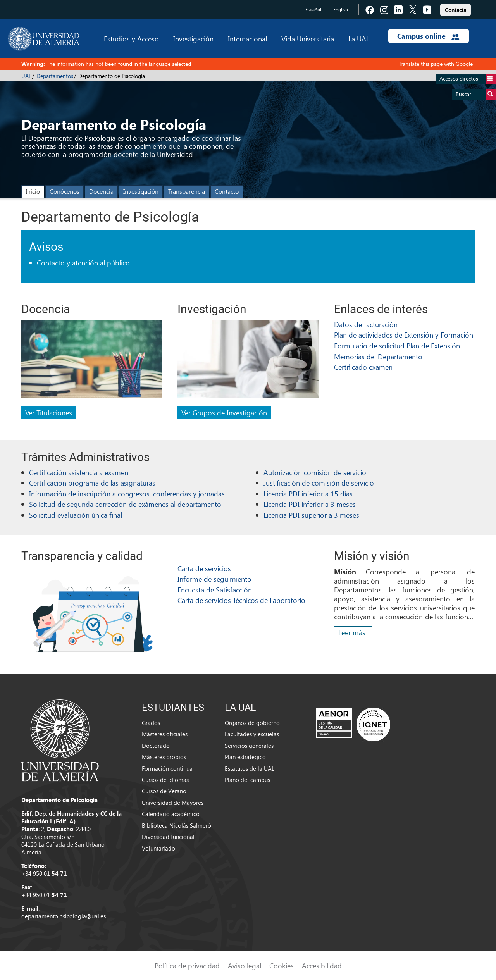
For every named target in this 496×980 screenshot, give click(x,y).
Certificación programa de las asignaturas (92, 483)
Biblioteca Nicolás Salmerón (178, 825)
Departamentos (55, 76)
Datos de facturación (366, 324)
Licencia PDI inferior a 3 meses (310, 504)
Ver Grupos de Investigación (224, 412)
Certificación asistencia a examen (79, 472)
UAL (26, 76)
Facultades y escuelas (252, 734)
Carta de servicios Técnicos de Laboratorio (241, 600)
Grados (151, 723)
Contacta (456, 10)
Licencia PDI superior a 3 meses (311, 515)
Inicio (33, 191)
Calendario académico (171, 814)
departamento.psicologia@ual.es (64, 916)
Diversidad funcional (168, 837)
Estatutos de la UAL (250, 768)
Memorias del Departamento (378, 356)
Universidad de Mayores (173, 803)
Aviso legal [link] (245, 965)
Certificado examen (363, 367)
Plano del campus (247, 780)
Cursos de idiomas (165, 780)
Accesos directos (468, 79)
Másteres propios (164, 757)
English (341, 9)
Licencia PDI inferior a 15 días (308, 493)
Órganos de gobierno (252, 723)
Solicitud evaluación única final (76, 515)
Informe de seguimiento (214, 579)
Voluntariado (158, 848)
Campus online (428, 36)
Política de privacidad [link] (187, 965)
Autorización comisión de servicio (315, 472)
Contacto (227, 191)
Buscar (476, 94)
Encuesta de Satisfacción (215, 590)
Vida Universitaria (308, 39)
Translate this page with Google (436, 64)
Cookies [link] (282, 965)
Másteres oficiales (165, 734)
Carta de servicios (204, 568)
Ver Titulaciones (49, 412)
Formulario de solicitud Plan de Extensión (397, 345)
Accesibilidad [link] (322, 965)
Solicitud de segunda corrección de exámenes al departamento (125, 504)
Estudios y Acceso (131, 39)
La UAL (359, 39)
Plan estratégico (245, 757)
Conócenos (65, 191)
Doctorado (156, 746)
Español (313, 9)
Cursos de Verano (164, 791)
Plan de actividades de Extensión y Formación (404, 335)
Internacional (247, 39)
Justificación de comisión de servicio (319, 483)
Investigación (193, 39)
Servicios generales (249, 746)
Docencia (101, 191)
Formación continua (167, 768)
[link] (456, 9)
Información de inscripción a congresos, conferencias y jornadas (127, 493)
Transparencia (187, 191)
